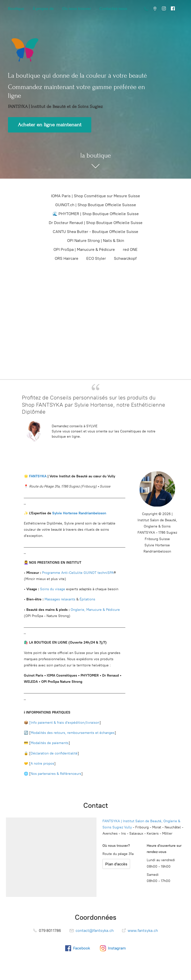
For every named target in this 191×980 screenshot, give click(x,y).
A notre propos (42, 764)
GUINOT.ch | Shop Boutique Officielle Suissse (96, 205)
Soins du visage (53, 589)
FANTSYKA (37, 476)
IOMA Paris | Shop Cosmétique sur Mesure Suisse (95, 196)
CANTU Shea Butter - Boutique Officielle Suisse (95, 232)
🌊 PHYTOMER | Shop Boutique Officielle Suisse (96, 214)
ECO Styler (96, 258)
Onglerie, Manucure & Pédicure (95, 610)
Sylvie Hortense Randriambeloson (79, 513)
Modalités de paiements (50, 743)
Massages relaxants (60, 599)
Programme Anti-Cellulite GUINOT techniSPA (78, 573)
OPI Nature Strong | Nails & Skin (96, 241)
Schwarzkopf (125, 258)
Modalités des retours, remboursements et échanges (73, 733)
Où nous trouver (77, 8)
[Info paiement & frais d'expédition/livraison (64, 723)
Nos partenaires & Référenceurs (56, 774)
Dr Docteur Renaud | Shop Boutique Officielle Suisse (96, 223)
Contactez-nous (113, 8)
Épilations (87, 599)
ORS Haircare (67, 258)
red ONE (130, 249)
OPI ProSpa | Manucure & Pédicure (84, 249)
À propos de (43, 8)
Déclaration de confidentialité (54, 753)
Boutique (16, 8)
